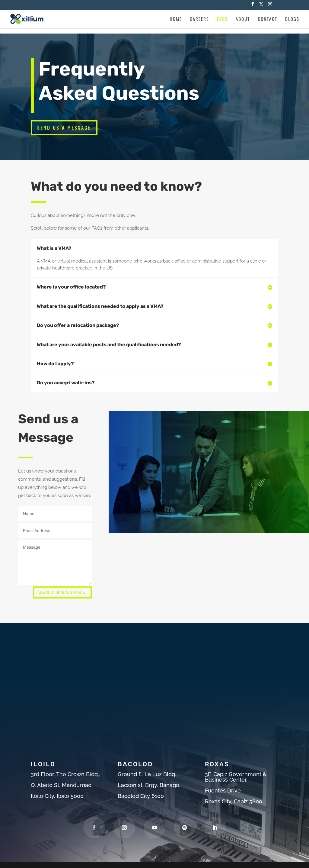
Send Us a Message (64, 127)
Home (176, 19)
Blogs (292, 19)
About (243, 19)
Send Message (62, 592)
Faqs (222, 19)
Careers (199, 19)
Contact (268, 19)
